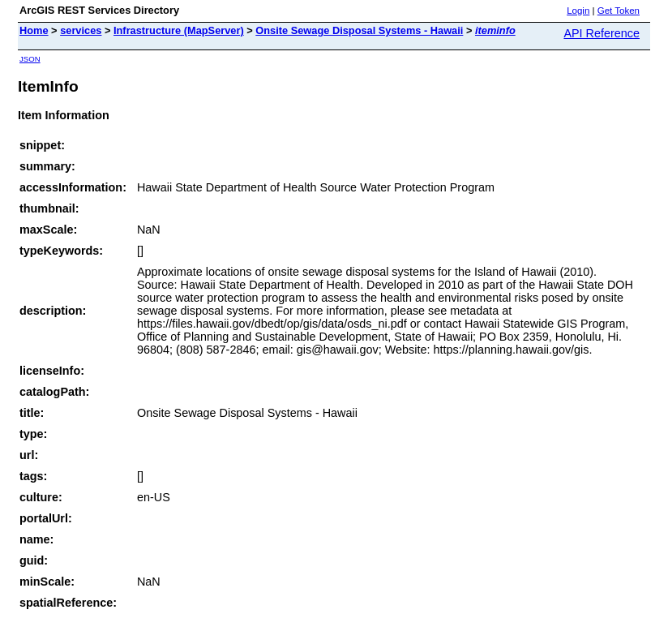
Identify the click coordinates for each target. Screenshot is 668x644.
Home (34, 30)
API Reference (602, 33)
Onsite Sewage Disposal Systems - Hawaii (359, 30)
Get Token (619, 11)
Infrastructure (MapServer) (179, 30)
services (81, 30)
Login (578, 11)
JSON (30, 59)
